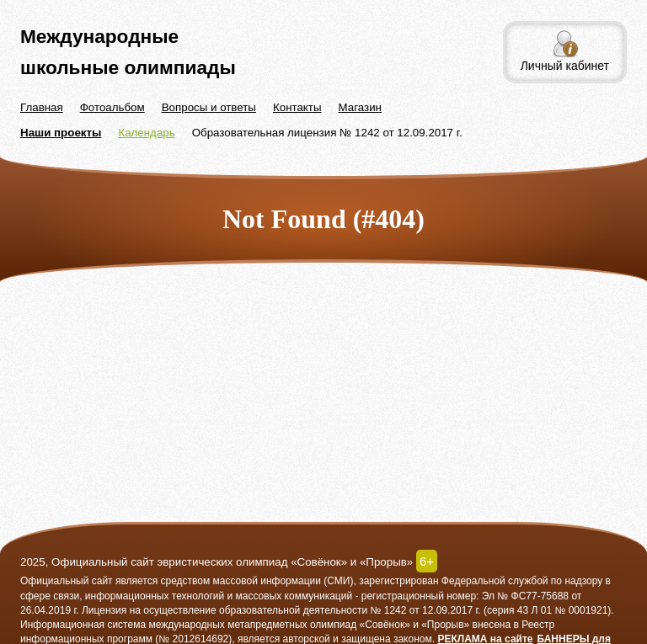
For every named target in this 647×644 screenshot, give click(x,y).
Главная (42, 107)
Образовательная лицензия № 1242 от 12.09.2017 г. (327, 133)
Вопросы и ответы (209, 107)
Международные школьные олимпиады (128, 52)
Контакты (297, 107)
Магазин (360, 107)
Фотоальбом (112, 107)
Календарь (146, 133)
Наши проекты (61, 133)
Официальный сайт (67, 581)
